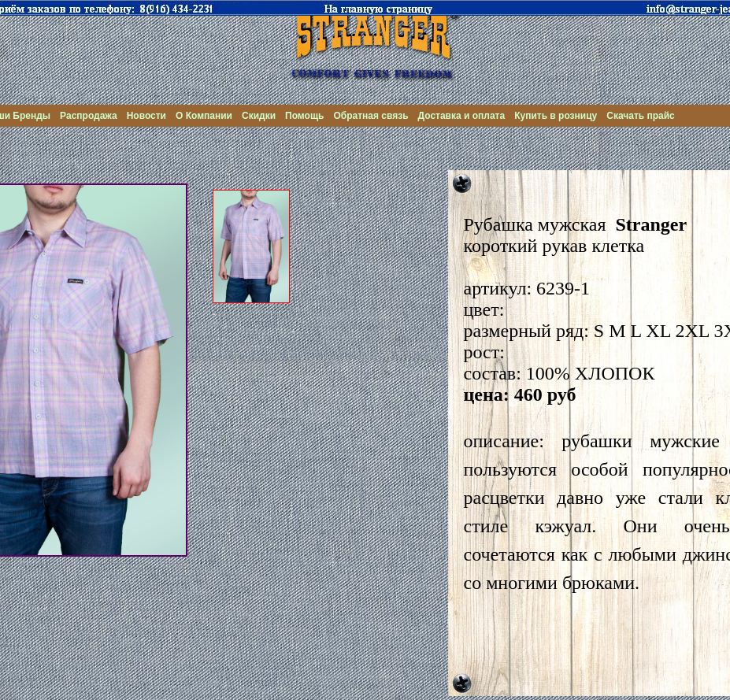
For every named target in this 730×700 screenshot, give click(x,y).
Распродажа (89, 116)
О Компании (204, 116)
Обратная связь (371, 116)
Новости (146, 116)
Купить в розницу (556, 116)
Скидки (259, 116)
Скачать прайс (641, 116)
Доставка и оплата (462, 116)
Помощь (304, 116)
